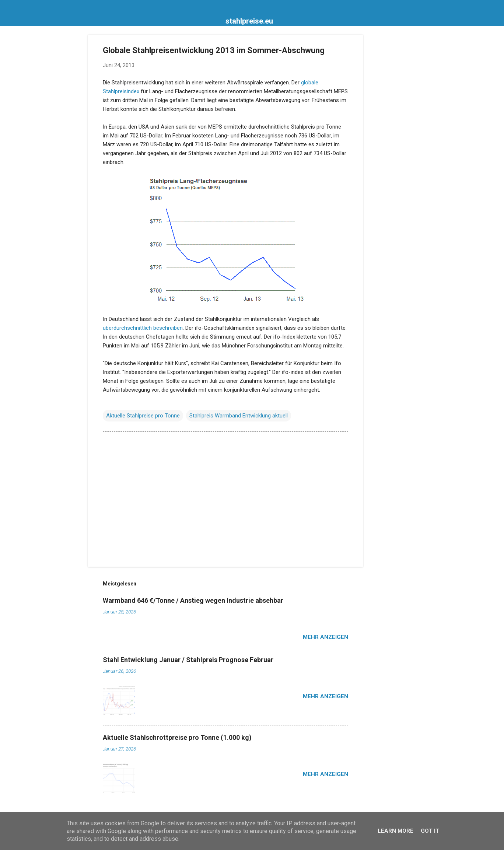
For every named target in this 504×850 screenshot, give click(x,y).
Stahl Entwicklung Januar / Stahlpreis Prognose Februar (188, 660)
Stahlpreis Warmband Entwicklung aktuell (239, 416)
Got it (430, 831)
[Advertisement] (392, 145)
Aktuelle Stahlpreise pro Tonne (143, 416)
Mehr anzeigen (325, 637)
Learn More (395, 831)
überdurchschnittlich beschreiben (143, 328)
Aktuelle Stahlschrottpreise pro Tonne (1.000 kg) (177, 737)
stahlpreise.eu (249, 21)
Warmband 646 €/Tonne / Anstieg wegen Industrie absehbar (193, 600)
